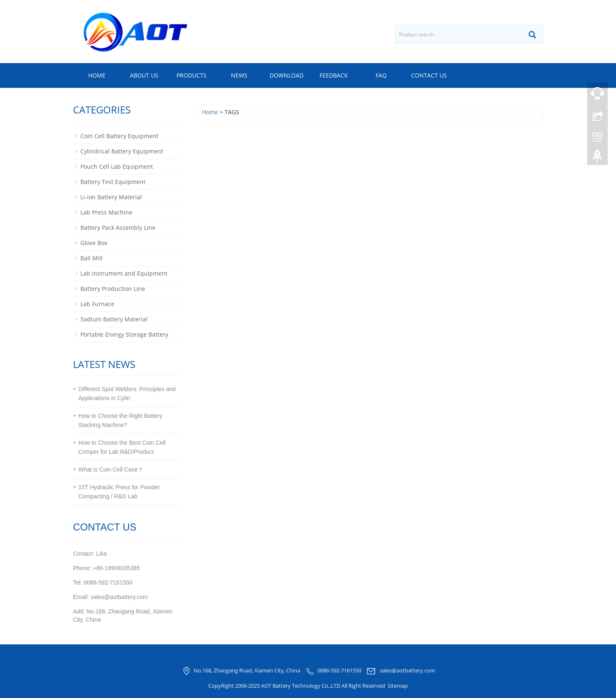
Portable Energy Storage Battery (124, 334)
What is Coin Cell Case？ (111, 469)
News (239, 75)
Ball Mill (92, 258)
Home (97, 75)
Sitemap (398, 686)
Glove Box (94, 243)
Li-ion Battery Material (111, 197)
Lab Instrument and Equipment (124, 273)
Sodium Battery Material (114, 319)
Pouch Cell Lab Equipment (117, 166)
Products (192, 75)
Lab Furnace (97, 304)
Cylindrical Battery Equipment (122, 151)
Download (287, 75)
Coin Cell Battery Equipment (119, 136)
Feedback (334, 75)
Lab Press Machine (106, 212)
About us (144, 75)
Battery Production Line (113, 289)
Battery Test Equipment (113, 182)
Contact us (429, 75)
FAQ (381, 75)
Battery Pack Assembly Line (118, 228)
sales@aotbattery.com (407, 671)
